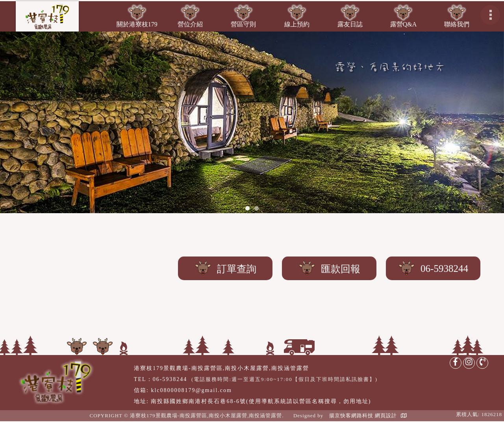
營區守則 (243, 24)
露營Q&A (404, 24)
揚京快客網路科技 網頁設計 (363, 415)
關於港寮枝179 (137, 24)
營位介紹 (190, 24)
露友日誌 (350, 24)
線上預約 (297, 24)
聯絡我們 (457, 24)
